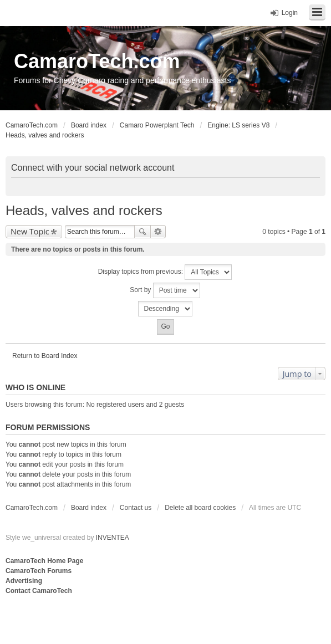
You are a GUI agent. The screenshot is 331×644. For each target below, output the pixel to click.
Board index (89, 508)
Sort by (165, 290)
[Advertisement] (141, 619)
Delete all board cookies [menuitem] (200, 508)
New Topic (30, 231)
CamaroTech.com (97, 61)
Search (142, 232)
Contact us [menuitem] (136, 508)
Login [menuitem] (290, 13)
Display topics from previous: (165, 272)
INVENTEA (113, 538)
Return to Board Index (45, 356)
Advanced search (158, 232)
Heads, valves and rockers (84, 210)
